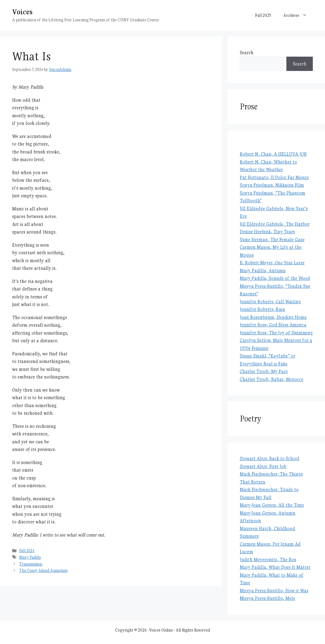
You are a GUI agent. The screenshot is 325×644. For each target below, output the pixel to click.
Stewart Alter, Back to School (270, 458)
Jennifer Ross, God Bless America (273, 325)
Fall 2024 (27, 551)
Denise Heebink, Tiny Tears (267, 232)
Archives (298, 15)
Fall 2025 (263, 15)
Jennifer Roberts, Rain (262, 309)
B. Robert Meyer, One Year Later (272, 263)
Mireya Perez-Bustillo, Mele (267, 598)
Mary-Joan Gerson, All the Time (272, 505)
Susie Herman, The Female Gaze (272, 239)
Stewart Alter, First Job (263, 466)
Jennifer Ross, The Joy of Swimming (276, 333)
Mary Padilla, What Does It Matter (275, 567)
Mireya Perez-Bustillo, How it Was (274, 591)
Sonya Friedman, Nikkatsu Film (272, 185)
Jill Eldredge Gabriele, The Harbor (275, 224)
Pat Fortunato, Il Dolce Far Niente (274, 177)
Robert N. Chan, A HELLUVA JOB (273, 154)
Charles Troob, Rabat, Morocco (272, 379)
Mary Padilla (30, 557)
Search (247, 53)
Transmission (31, 564)
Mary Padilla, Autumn (263, 271)
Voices (22, 12)
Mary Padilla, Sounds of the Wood (275, 278)
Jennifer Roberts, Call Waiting (270, 302)
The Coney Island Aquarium (43, 570)
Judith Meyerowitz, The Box (268, 560)
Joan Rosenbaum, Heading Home (273, 317)
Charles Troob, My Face (264, 371)
